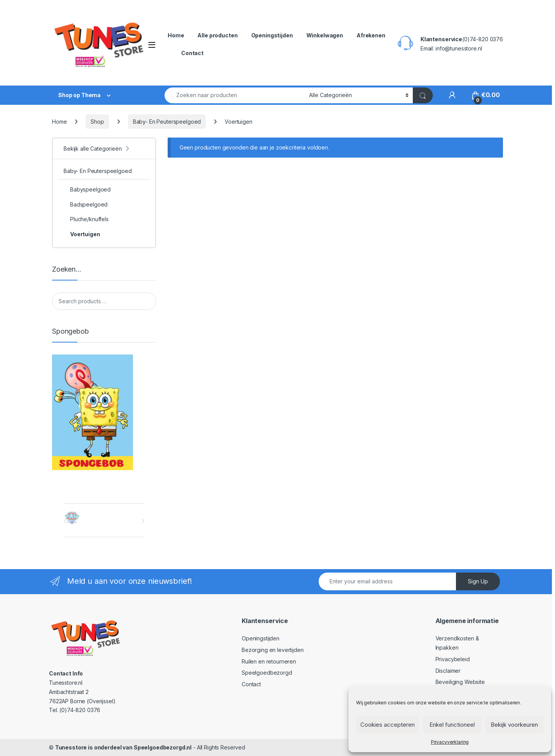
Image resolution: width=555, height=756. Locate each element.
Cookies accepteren (388, 725)
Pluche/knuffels (86, 219)
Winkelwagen (325, 35)
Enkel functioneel (452, 725)
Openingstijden (272, 35)
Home (176, 35)
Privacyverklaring (450, 742)
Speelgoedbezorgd (267, 673)
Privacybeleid (453, 659)
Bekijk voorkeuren (514, 725)
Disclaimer (448, 671)
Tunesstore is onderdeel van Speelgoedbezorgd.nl (123, 747)
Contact (192, 53)
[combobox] (235, 95)
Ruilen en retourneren (269, 661)
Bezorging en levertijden (273, 650)
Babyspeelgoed (87, 190)
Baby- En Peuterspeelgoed (167, 122)
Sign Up (478, 581)
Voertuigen (82, 234)
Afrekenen (371, 35)
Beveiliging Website (460, 682)
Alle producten (217, 35)
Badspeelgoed (86, 205)
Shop (97, 122)
